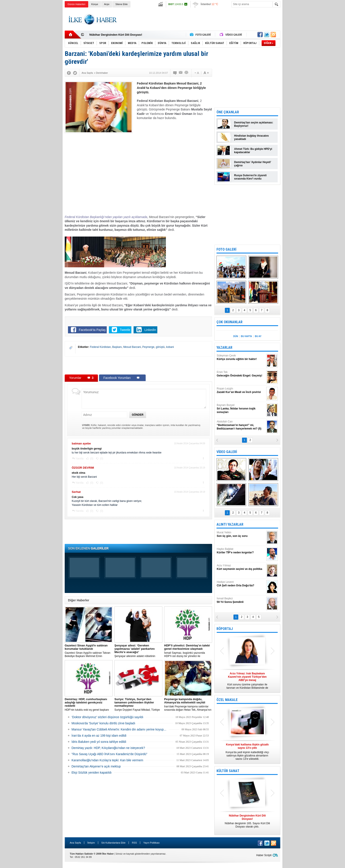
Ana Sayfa (75, 843)
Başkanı (117, 347)
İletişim (91, 843)
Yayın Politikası (151, 843)
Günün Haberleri (76, 4)
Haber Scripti (264, 855)
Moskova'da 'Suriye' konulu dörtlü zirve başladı (103, 723)
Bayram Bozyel (241, 409)
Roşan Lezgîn (241, 390)
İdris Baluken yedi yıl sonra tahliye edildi (99, 742)
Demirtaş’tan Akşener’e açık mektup (96, 766)
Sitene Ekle (121, 4)
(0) (91, 459)
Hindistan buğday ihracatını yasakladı (251, 137)
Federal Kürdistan (100, 347)
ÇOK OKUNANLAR (229, 322)
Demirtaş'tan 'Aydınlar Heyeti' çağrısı (253, 164)
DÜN (236, 336)
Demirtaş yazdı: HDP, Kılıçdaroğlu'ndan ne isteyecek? (108, 748)
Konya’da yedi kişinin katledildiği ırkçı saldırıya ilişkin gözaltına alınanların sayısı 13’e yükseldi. (247, 752)
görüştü (160, 347)
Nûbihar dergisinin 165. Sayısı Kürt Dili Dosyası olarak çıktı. (247, 821)
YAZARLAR (224, 348)
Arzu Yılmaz (241, 567)
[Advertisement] (303, 77)
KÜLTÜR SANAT (228, 771)
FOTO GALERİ (226, 249)
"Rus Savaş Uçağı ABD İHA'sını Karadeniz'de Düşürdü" (109, 754)
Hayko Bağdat (241, 551)
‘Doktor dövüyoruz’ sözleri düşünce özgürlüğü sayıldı (107, 717)
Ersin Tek (241, 374)
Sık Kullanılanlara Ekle (113, 843)
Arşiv (107, 4)
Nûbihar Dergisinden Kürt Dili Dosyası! (116, 35)
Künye (95, 4)
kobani (170, 347)
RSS (134, 843)
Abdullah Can (241, 425)
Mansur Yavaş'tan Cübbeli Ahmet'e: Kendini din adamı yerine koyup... (119, 729)
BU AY (258, 336)
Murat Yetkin (241, 534)
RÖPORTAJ (225, 629)
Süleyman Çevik (241, 357)
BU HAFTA (246, 336)
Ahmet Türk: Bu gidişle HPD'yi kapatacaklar (253, 151)
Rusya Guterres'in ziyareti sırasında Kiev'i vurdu (250, 177)
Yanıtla (79, 459)
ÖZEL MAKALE (227, 700)
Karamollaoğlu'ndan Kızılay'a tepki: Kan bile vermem (107, 760)
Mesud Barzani (132, 347)
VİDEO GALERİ (227, 452)
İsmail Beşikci (241, 600)
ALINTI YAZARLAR (230, 524)
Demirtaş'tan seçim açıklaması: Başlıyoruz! (254, 124)
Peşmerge (148, 347)
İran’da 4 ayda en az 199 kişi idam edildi (99, 736)
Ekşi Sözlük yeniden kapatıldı (92, 773)
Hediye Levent (241, 584)
